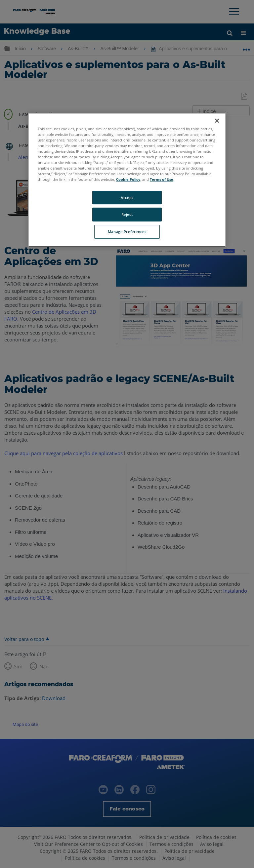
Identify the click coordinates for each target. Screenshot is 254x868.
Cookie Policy (128, 180)
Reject (127, 215)
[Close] (217, 121)
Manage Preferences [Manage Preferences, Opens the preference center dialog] (127, 232)
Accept (127, 197)
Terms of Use (162, 180)
